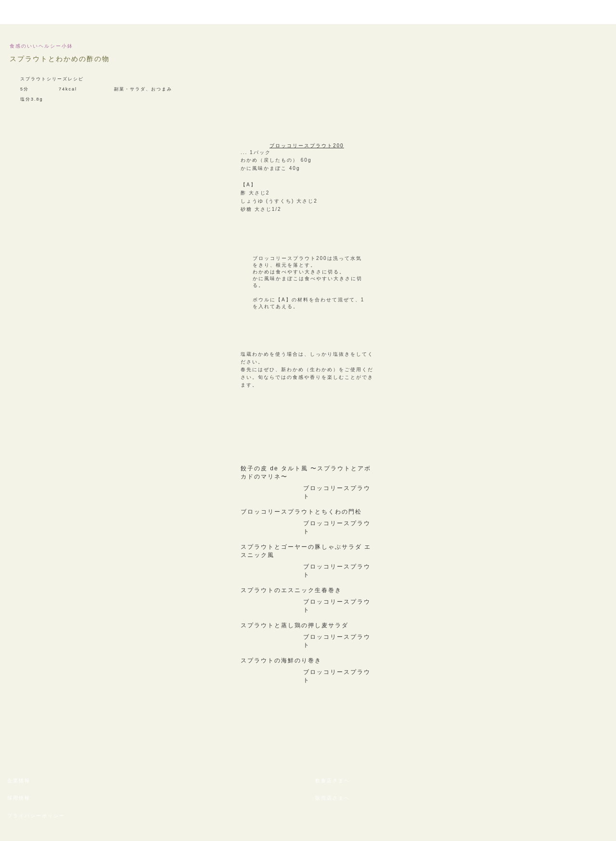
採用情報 (19, 798)
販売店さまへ (333, 798)
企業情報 (19, 781)
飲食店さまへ (333, 781)
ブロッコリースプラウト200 (307, 146)
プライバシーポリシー (36, 816)
